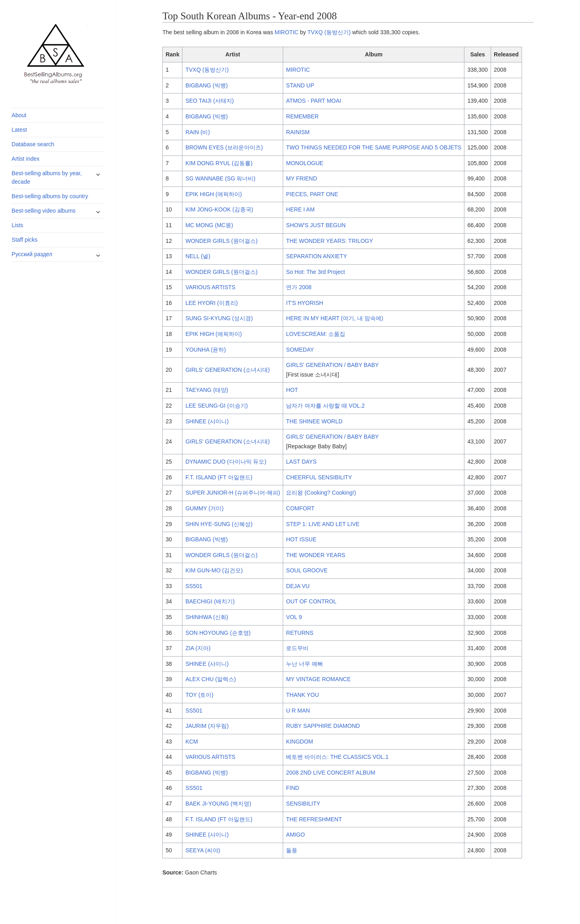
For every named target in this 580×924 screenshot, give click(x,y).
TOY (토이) (199, 695)
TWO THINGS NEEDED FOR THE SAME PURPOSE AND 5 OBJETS (374, 147)
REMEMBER (302, 116)
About (19, 115)
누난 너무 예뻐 (304, 664)
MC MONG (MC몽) (209, 225)
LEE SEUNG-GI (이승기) (216, 406)
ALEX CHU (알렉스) (210, 679)
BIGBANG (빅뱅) (206, 85)
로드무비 (297, 648)
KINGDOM (299, 742)
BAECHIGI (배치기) (210, 601)
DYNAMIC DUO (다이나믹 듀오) (226, 462)
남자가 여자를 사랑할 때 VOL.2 (325, 406)
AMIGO (295, 835)
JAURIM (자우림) (207, 726)
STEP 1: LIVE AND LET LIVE (323, 524)
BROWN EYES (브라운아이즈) (224, 147)
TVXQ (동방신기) (329, 32)
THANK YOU (302, 695)
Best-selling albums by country (50, 196)
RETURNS (300, 633)
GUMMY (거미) (204, 508)
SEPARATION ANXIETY (316, 256)
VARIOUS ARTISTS (210, 287)
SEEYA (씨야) (203, 850)
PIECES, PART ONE (312, 194)
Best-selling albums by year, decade (47, 177)
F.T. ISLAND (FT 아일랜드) (219, 477)
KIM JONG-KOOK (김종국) (219, 209)
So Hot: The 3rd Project (315, 272)
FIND (293, 788)
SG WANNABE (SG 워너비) (220, 178)
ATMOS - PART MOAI (314, 101)
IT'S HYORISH (304, 303)
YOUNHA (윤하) (205, 350)
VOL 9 (294, 617)
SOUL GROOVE (307, 570)
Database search (33, 144)
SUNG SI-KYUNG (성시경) (219, 318)
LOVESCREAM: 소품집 (316, 334)
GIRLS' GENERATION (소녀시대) (227, 370)
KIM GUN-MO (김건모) (214, 570)
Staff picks (25, 240)
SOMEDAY (300, 350)
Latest (19, 130)
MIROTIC (287, 32)
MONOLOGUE (305, 163)
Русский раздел (32, 254)
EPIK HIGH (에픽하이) (213, 194)
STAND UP (300, 85)
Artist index (26, 159)
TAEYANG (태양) (207, 390)
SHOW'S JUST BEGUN (316, 225)
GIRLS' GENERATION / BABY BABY (332, 365)
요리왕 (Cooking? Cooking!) (321, 493)
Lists (18, 225)
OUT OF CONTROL (311, 601)
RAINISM (298, 132)
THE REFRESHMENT (314, 819)
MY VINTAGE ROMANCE (318, 679)
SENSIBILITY (303, 804)
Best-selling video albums (44, 211)
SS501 (194, 586)
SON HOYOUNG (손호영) (218, 633)
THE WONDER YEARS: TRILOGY (329, 241)
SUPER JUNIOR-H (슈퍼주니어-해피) (233, 493)
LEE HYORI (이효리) (211, 303)
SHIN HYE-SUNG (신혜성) (219, 524)
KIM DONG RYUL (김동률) (219, 163)
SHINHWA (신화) (207, 617)
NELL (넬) (198, 256)
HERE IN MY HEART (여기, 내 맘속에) (335, 318)
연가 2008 (299, 287)
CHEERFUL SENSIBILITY (319, 477)
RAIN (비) (198, 132)
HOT (292, 390)
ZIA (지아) (198, 648)
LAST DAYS (301, 462)
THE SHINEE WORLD (314, 421)
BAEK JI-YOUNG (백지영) (218, 804)
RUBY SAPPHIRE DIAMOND (323, 726)
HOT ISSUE (301, 539)
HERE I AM (300, 209)
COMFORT (300, 508)
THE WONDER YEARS (316, 555)
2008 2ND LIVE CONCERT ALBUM (330, 773)
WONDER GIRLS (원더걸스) (221, 241)
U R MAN (298, 711)
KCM (192, 742)
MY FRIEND (301, 178)
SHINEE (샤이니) (207, 421)
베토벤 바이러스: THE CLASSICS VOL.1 (337, 757)
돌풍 (292, 850)
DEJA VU (298, 586)
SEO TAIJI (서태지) (209, 101)
